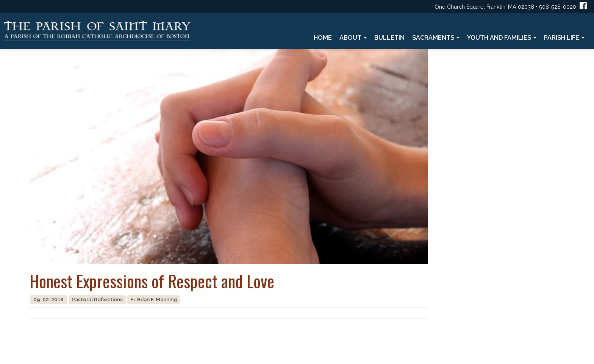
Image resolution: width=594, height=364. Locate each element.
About (353, 38)
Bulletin (389, 38)
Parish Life (564, 38)
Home (323, 38)
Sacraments (436, 38)
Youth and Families (502, 38)
